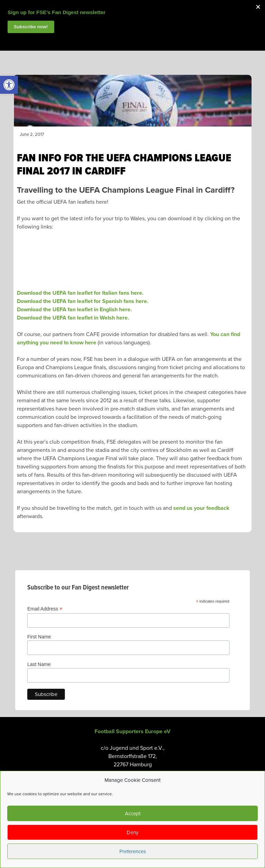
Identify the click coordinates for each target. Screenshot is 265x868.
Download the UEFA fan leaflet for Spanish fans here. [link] (83, 301)
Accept (133, 814)
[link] (9, 85)
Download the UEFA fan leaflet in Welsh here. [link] (73, 318)
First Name (39, 637)
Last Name (39, 664)
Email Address (45, 609)
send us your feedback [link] (201, 508)
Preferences (133, 851)
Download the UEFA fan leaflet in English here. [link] (74, 310)
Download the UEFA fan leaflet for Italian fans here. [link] (80, 293)
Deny (132, 832)
